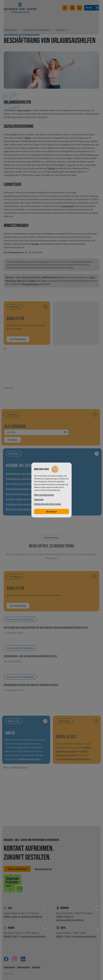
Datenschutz (23, 967)
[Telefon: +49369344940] (65, 917)
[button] (79, 8)
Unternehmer (24, 110)
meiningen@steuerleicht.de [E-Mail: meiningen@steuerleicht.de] (70, 920)
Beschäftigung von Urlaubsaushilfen (22, 35)
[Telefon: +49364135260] (12, 917)
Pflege (28, 138)
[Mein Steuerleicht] (72, 8)
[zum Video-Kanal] (65, 8)
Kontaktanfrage (31, 284)
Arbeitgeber (68, 206)
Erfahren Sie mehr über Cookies (48, 504)
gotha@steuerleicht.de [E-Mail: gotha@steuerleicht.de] (85, 936)
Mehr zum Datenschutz (44, 495)
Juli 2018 (60, 30)
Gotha (33, 281)
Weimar (21, 281)
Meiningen (11, 281)
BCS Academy (11, 30)
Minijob (51, 168)
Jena (92, 277)
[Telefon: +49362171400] (65, 936)
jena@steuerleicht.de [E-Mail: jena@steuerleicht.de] (32, 917)
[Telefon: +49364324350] (12, 936)
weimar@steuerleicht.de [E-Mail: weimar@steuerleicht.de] (33, 936)
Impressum (9, 967)
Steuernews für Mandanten (37, 30)
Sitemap (36, 967)
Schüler (35, 244)
